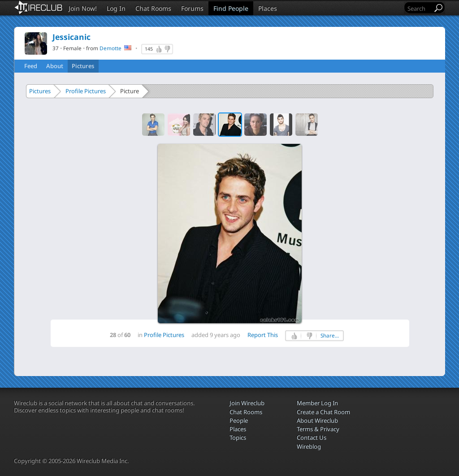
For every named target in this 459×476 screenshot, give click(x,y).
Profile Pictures (86, 91)
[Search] (419, 8)
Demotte (110, 48)
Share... (330, 335)
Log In (116, 8)
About (55, 66)
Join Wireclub (247, 403)
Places (268, 8)
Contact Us (312, 437)
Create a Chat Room (323, 412)
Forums (192, 8)
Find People (231, 8)
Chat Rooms (153, 8)
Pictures (83, 66)
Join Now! (83, 8)
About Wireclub (317, 420)
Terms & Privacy (318, 429)
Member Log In (317, 403)
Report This (263, 335)
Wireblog (309, 446)
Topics (238, 437)
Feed (31, 66)
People (239, 420)
